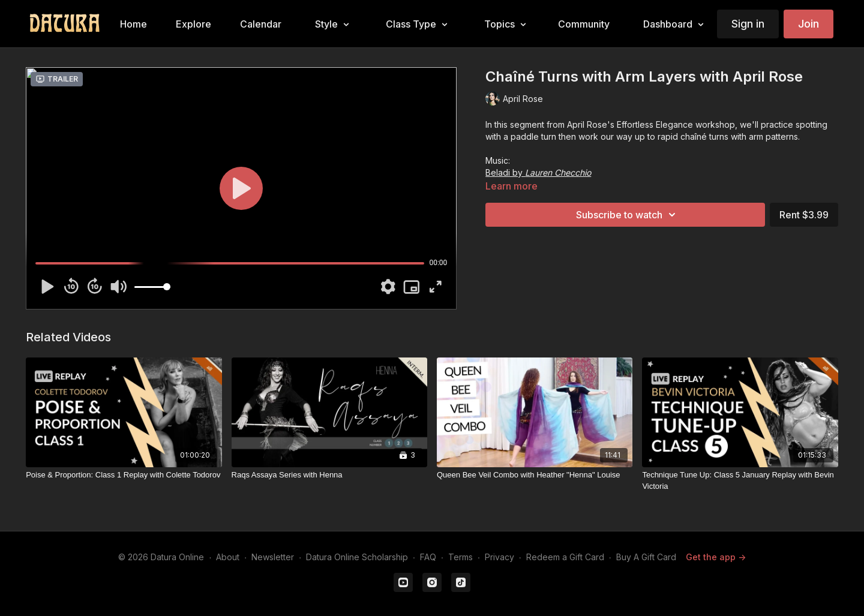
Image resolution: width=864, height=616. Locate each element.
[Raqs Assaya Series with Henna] (329, 475)
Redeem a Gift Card (565, 557)
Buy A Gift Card (646, 557)
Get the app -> (716, 557)
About (228, 557)
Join (808, 24)
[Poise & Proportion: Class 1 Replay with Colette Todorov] (124, 475)
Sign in (748, 24)
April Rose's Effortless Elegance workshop (651, 124)
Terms (460, 557)
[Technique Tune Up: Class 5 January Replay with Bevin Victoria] (740, 481)
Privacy (499, 557)
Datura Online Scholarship (357, 557)
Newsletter (273, 557)
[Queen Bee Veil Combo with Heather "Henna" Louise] (535, 475)
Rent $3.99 (804, 215)
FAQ (428, 557)
